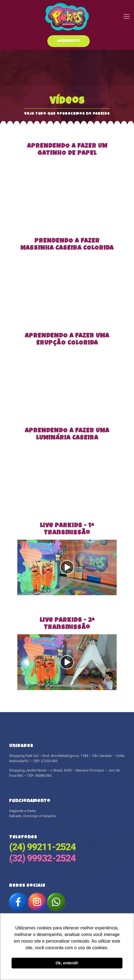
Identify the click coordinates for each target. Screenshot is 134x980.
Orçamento (69, 41)
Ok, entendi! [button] (67, 963)
